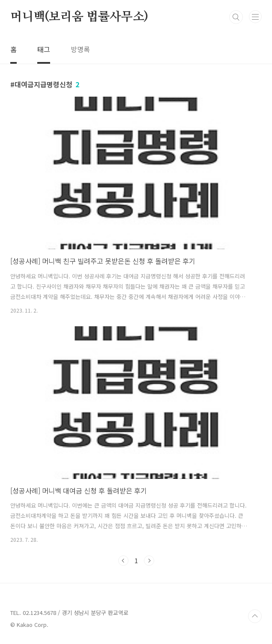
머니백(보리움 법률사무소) (79, 17)
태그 (44, 49)
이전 (123, 561)
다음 (149, 561)
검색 (236, 17)
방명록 (80, 49)
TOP (255, 616)
